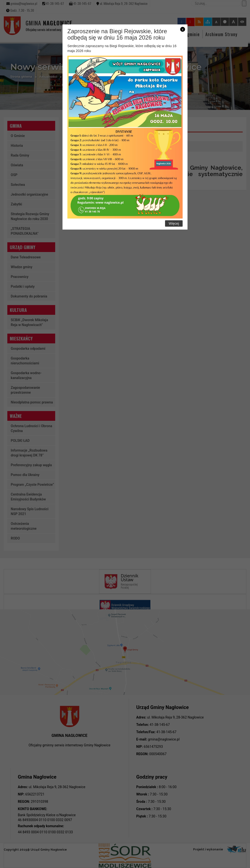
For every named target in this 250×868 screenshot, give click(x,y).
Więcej (174, 223)
